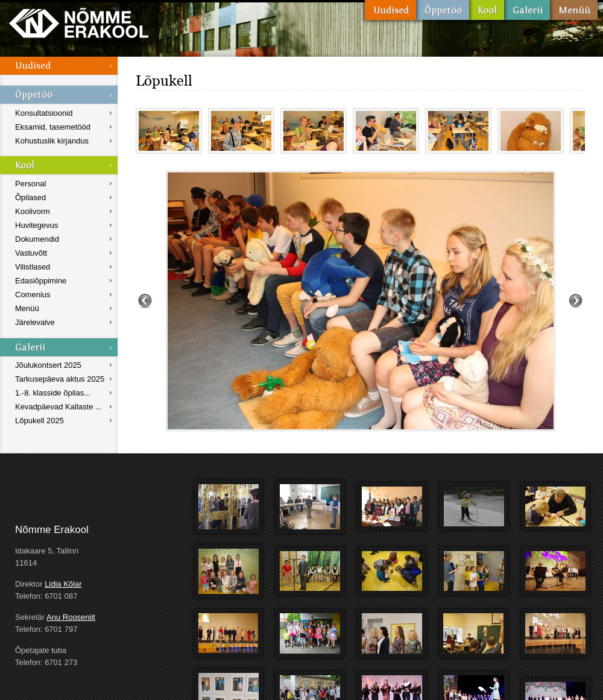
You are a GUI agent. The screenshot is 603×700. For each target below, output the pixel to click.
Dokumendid (37, 239)
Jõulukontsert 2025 (48, 365)
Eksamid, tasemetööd (53, 127)
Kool (487, 10)
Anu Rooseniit (71, 617)
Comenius (33, 295)
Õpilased (30, 197)
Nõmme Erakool (79, 23)
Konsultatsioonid (44, 113)
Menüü (574, 10)
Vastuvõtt (31, 253)
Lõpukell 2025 (39, 421)
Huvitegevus (37, 225)
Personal (30, 184)
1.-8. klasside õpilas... (53, 393)
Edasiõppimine (41, 281)
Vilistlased (33, 267)
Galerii (527, 10)
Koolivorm (33, 211)
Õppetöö (443, 10)
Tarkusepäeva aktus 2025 (60, 379)
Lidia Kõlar (63, 584)
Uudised (390, 10)
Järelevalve (35, 322)
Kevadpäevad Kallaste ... (58, 407)
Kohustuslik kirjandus (52, 141)
